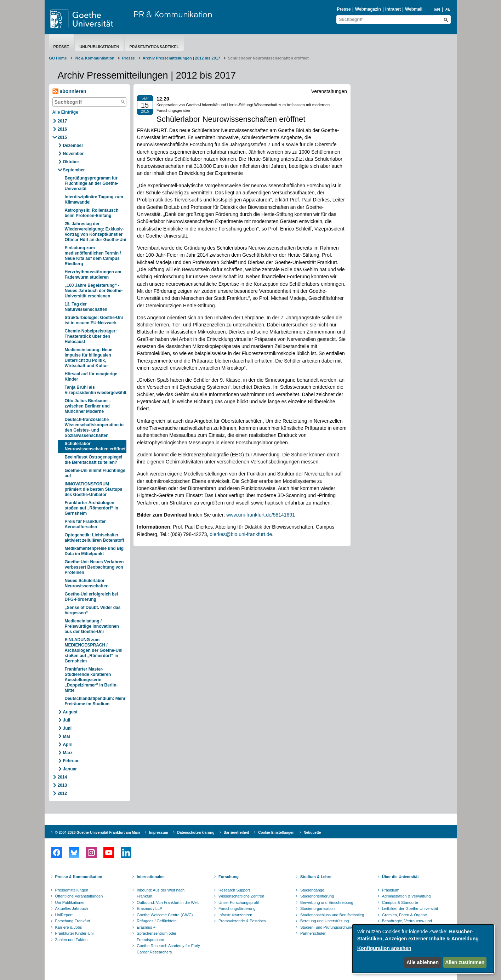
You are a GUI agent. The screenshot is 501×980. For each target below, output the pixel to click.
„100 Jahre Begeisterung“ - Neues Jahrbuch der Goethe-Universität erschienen (94, 291)
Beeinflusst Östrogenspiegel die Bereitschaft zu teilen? (94, 460)
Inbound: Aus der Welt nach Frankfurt (161, 893)
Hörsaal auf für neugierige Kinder (91, 377)
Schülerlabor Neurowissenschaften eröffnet (95, 446)
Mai (67, 736)
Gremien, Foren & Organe (405, 915)
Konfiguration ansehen (384, 948)
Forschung (229, 877)
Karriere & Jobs (69, 927)
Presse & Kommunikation (79, 877)
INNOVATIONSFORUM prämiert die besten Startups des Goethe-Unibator (94, 489)
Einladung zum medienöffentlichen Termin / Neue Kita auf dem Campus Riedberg (93, 256)
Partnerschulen (313, 933)
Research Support (234, 890)
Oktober (71, 162)
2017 (62, 121)
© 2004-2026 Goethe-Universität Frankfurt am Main (98, 833)
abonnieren (69, 92)
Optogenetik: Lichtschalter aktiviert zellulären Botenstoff (95, 538)
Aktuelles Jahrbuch (72, 908)
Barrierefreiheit (237, 833)
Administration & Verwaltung (406, 896)
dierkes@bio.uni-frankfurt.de (241, 534)
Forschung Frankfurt (73, 921)
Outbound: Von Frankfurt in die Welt (168, 902)
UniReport (64, 915)
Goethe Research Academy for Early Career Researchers (168, 949)
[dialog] (423, 949)
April (68, 745)
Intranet (393, 9)
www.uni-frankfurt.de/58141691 (261, 515)
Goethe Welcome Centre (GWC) (165, 915)
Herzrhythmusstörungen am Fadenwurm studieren (93, 275)
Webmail (414, 9)
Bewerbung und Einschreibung (327, 902)
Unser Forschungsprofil (239, 902)
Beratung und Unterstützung (325, 921)
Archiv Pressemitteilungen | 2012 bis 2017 (181, 58)
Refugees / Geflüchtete (157, 921)
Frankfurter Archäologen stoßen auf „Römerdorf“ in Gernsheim (92, 508)
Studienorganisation (317, 908)
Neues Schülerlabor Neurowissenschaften (87, 583)
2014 (62, 777)
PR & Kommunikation (173, 14)
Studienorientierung (317, 896)
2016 (62, 129)
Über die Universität (400, 877)
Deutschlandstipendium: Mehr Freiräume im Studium (95, 701)
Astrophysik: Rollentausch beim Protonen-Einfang (92, 213)
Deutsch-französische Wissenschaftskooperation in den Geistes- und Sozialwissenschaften (94, 428)
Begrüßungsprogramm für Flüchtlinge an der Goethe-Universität (92, 183)
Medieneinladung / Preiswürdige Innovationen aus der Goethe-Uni (92, 626)
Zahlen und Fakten (72, 940)
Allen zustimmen (465, 962)
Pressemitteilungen (72, 890)
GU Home (58, 58)
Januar (70, 769)
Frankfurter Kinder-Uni (75, 933)
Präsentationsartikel (154, 47)
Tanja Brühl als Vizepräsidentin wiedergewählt (96, 390)
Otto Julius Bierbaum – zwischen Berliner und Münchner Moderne (88, 406)
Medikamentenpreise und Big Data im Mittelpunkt (94, 551)
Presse (344, 9)
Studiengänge (312, 890)
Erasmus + (146, 927)
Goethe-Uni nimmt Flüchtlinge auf (95, 473)
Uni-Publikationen (99, 47)
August (70, 712)
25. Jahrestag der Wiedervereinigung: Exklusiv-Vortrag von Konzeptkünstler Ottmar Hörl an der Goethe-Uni (96, 232)
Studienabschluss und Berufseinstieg (332, 915)
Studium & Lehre (316, 877)
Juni (67, 728)
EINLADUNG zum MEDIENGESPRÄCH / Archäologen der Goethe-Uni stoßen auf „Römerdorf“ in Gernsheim (94, 650)
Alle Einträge (65, 112)
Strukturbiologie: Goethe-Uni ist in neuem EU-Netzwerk (94, 320)
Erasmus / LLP (149, 908)
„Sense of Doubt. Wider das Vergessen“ (93, 610)
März (68, 753)
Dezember (73, 146)
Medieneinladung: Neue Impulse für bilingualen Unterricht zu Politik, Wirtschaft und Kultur (89, 358)
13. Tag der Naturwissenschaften (86, 307)
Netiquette (312, 833)
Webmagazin (368, 9)
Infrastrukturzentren (235, 915)
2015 (62, 137)
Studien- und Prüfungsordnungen (329, 927)
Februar (71, 761)
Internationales (150, 877)
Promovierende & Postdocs (242, 921)
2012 (62, 793)
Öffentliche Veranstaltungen (79, 896)
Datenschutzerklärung (196, 833)
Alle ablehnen (423, 962)
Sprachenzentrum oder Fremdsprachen (156, 936)
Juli (67, 720)
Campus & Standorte (400, 902)
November (73, 154)
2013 (62, 785)
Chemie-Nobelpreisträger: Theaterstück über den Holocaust (91, 336)
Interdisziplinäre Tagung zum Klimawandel (94, 200)
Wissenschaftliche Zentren (241, 896)
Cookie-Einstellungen (276, 833)
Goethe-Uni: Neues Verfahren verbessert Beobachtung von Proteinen (94, 567)
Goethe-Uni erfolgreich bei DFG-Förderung (92, 597)
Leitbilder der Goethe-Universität (410, 908)
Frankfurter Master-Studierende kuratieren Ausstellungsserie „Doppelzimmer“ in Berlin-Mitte (91, 680)
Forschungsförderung (237, 908)
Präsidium (391, 890)
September (74, 170)
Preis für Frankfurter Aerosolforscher (85, 524)
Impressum (158, 833)
